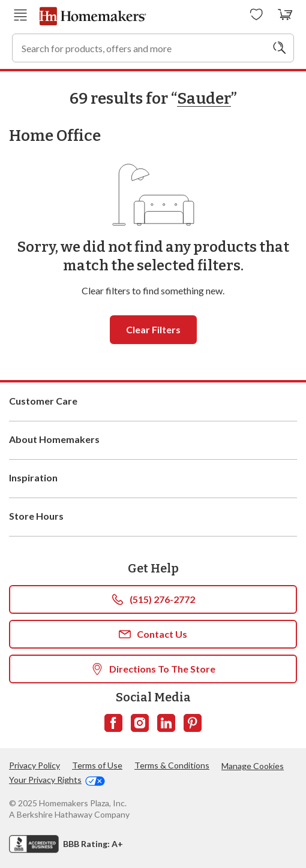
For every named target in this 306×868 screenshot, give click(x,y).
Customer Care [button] (153, 402)
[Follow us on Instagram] (140, 723)
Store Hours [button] (153, 517)
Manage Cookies (253, 766)
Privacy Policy (34, 765)
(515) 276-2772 (153, 599)
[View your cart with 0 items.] (285, 15)
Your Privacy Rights (57, 780)
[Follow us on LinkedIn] (166, 723)
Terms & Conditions (172, 765)
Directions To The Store (153, 669)
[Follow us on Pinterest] (193, 723)
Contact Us (153, 634)
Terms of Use (97, 765)
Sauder (204, 99)
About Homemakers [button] (153, 440)
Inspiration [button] (153, 478)
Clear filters (153, 329)
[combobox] (153, 48)
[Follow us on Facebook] (113, 723)
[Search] (280, 48)
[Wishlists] (256, 15)
